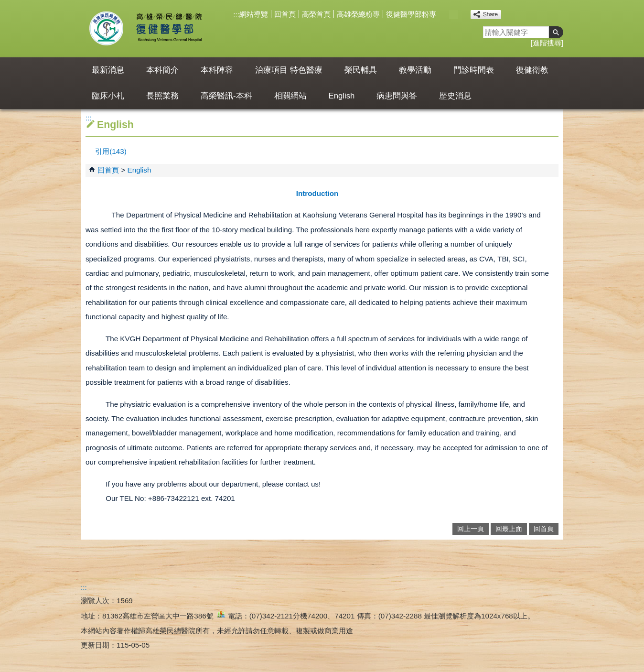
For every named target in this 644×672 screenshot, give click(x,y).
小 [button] (444, 15)
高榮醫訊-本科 (226, 96)
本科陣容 (217, 70)
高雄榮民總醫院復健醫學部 (168, 29)
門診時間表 (474, 70)
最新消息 (108, 70)
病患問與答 (397, 96)
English (342, 96)
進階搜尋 (547, 43)
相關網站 (290, 96)
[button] (556, 32)
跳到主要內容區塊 (5, 5)
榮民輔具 (361, 70)
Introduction (317, 193)
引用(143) (111, 151)
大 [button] (464, 15)
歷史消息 (455, 96)
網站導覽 (254, 14)
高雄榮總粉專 (358, 14)
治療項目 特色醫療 (289, 70)
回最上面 (509, 529)
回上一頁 (471, 529)
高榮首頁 (316, 14)
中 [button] (454, 15)
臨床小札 (108, 96)
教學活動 (415, 70)
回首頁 (285, 14)
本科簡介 (162, 70)
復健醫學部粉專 (411, 14)
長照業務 (162, 96)
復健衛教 (532, 70)
